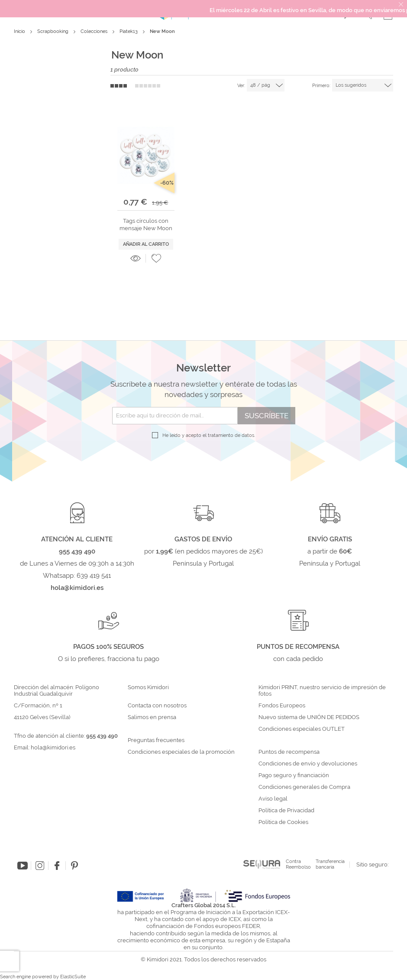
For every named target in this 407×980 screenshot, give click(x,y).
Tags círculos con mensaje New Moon (146, 224)
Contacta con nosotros (157, 706)
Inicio (20, 31)
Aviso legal (273, 799)
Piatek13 (129, 31)
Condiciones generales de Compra (304, 787)
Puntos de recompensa (289, 752)
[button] (156, 258)
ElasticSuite (73, 977)
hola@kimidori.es (53, 747)
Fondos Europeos (282, 706)
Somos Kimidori (148, 687)
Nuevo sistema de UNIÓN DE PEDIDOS (309, 717)
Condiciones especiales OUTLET (302, 729)
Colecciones (95, 31)
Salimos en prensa (152, 717)
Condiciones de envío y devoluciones (308, 764)
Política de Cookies (283, 822)
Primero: (321, 86)
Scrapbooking (53, 31)
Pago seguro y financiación (294, 775)
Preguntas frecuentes (156, 740)
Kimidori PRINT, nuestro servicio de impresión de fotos (322, 691)
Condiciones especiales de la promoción (182, 752)
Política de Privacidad (286, 811)
